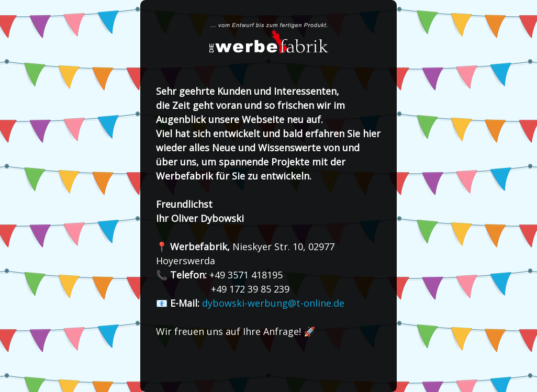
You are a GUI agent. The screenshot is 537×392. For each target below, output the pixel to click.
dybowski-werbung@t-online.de (273, 303)
